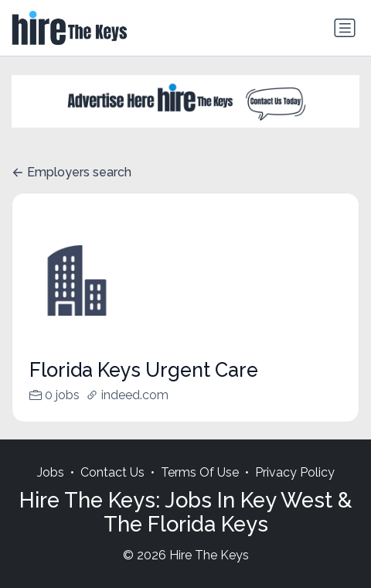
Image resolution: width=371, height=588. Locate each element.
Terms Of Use (200, 489)
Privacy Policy (295, 489)
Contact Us (112, 489)
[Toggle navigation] (345, 28)
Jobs (51, 489)
